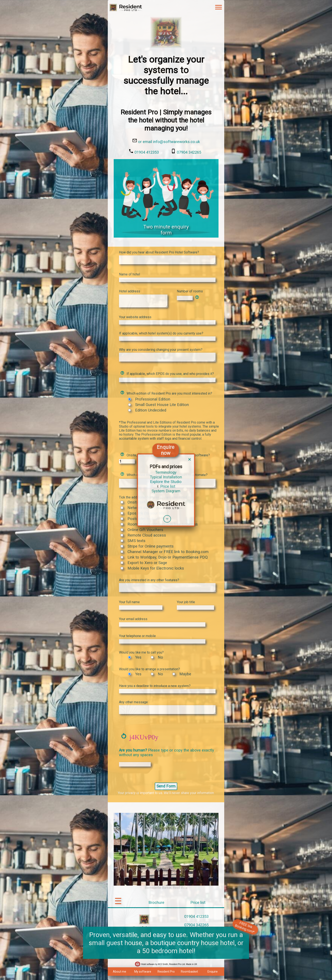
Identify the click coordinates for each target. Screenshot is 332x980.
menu (219, 7)
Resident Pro (166, 972)
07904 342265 (189, 152)
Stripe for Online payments (151, 546)
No (160, 657)
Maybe (185, 674)
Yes (138, 657)
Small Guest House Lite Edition (162, 405)
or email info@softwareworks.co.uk (169, 142)
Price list (198, 903)
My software (143, 972)
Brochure (156, 903)
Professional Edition (153, 399)
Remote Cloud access (147, 535)
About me (120, 972)
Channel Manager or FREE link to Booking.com (168, 552)
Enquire (213, 972)
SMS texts (136, 541)
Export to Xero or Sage (147, 563)
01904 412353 (147, 152)
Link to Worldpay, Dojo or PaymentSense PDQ (168, 557)
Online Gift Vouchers (145, 530)
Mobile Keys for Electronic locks (156, 568)
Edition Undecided (151, 410)
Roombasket (189, 972)
